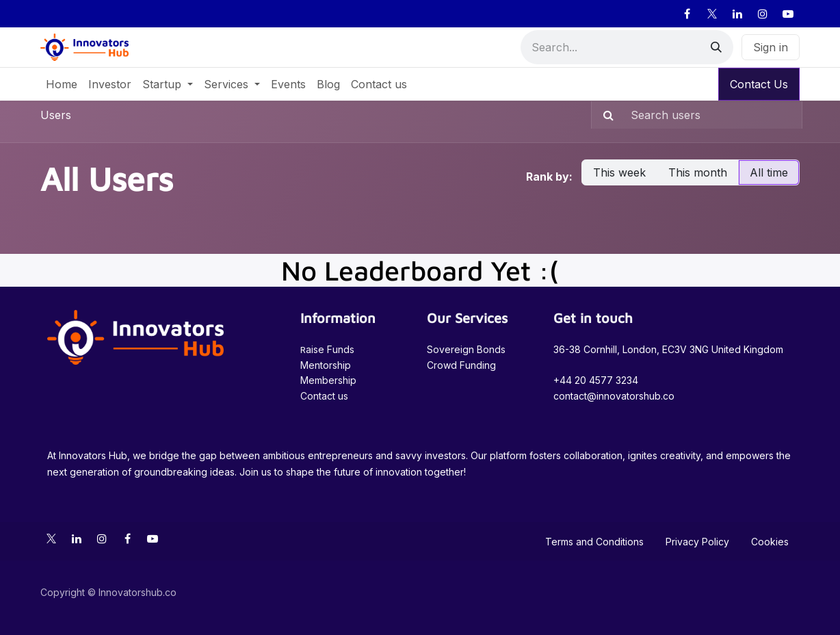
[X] (712, 14)
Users (56, 115)
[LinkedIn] (737, 14)
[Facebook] (687, 14)
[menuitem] (62, 84)
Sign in (771, 47)
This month (698, 172)
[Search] (716, 47)
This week (619, 172)
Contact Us (759, 84)
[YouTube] (788, 14)
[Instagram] (763, 14)
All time (769, 172)
